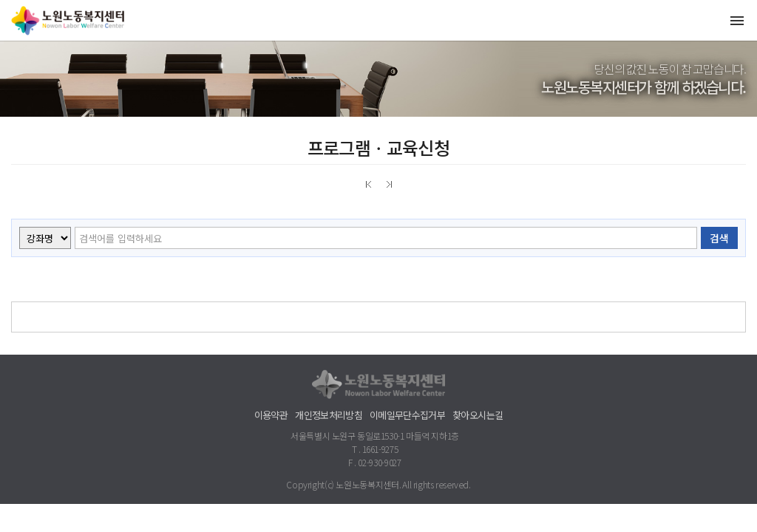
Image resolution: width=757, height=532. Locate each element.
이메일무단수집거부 (407, 415)
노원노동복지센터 (70, 21)
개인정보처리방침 (329, 415)
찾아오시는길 (478, 415)
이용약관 (271, 415)
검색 (719, 238)
